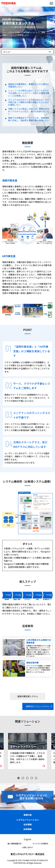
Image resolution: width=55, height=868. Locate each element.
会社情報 (28, 824)
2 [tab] (23, 778)
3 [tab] (28, 778)
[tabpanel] (27, 751)
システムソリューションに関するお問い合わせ (32, 797)
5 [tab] (36, 778)
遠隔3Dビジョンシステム (38, 706)
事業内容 (28, 815)
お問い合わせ (28, 847)
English (27, 839)
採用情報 (28, 829)
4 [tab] (32, 778)
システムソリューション (28, 820)
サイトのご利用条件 (40, 843)
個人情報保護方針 (15, 843)
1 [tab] (19, 778)
